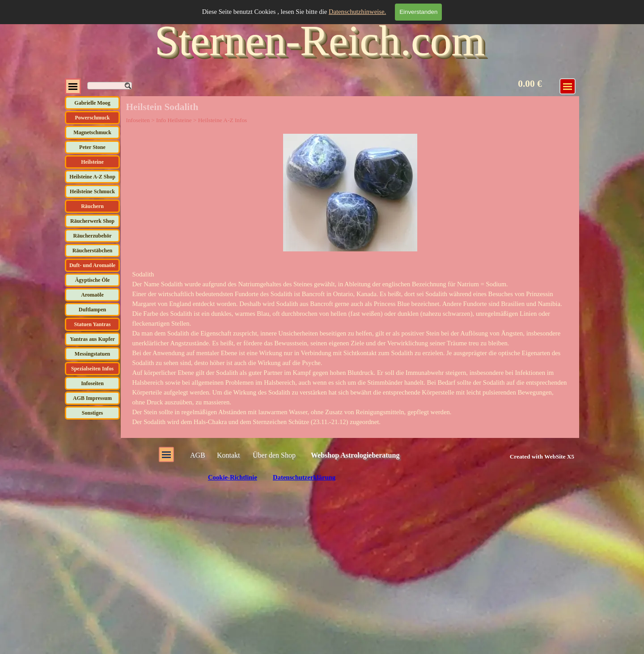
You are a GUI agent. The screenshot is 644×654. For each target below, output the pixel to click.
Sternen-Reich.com (320, 40)
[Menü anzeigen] (568, 86)
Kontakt (229, 455)
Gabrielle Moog (92, 103)
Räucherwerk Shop (92, 221)
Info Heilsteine (174, 120)
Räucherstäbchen (92, 251)
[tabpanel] (350, 348)
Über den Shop (274, 455)
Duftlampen (92, 310)
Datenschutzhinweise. (357, 12)
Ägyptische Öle (93, 280)
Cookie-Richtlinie (233, 477)
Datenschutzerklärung (304, 477)
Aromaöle (92, 295)
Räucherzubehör (93, 236)
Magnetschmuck (92, 132)
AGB (198, 455)
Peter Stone (92, 147)
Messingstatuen (92, 354)
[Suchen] (110, 86)
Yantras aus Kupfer (92, 339)
